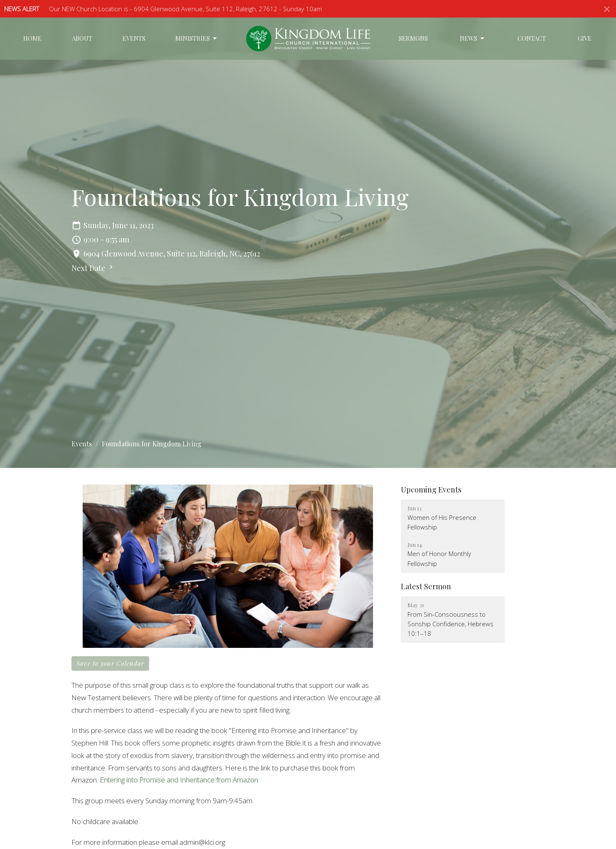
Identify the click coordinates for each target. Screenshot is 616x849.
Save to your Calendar (110, 663)
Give (585, 38)
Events (134, 38)
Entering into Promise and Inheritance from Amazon (179, 780)
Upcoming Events (431, 490)
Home (32, 38)
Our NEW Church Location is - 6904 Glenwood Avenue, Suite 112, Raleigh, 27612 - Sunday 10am (185, 9)
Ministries (197, 38)
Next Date (93, 268)
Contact (532, 38)
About (82, 38)
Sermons (413, 38)
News (473, 38)
